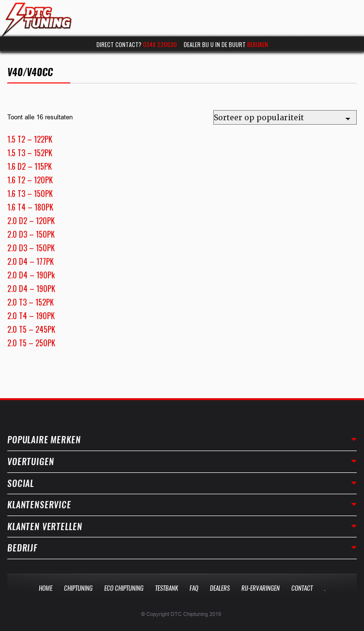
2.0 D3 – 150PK (31, 234)
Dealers (220, 588)
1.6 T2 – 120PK (30, 180)
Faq (194, 588)
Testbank (166, 588)
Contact (302, 588)
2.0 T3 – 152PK (31, 302)
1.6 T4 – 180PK (30, 207)
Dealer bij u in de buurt (226, 44)
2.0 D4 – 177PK (31, 261)
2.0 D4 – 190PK (31, 289)
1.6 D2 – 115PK (30, 166)
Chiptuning (78, 588)
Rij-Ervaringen (261, 588)
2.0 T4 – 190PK (31, 316)
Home (46, 588)
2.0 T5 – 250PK (31, 343)
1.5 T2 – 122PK (30, 139)
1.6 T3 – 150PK (30, 194)
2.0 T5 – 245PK (31, 329)
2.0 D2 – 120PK (31, 221)
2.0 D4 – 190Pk (31, 275)
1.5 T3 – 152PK (30, 153)
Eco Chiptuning (124, 588)
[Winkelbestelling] (285, 117)
